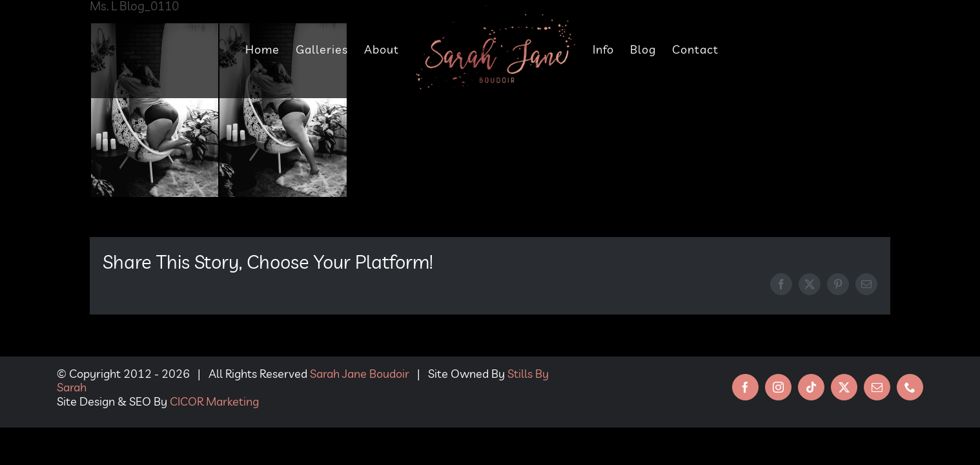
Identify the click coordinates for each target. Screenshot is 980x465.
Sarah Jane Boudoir (360, 374)
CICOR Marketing (214, 401)
